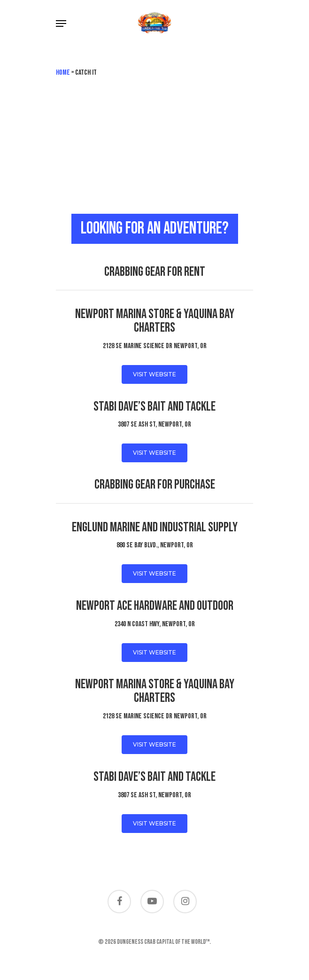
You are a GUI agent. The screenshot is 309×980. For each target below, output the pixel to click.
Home (63, 73)
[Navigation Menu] (61, 23)
